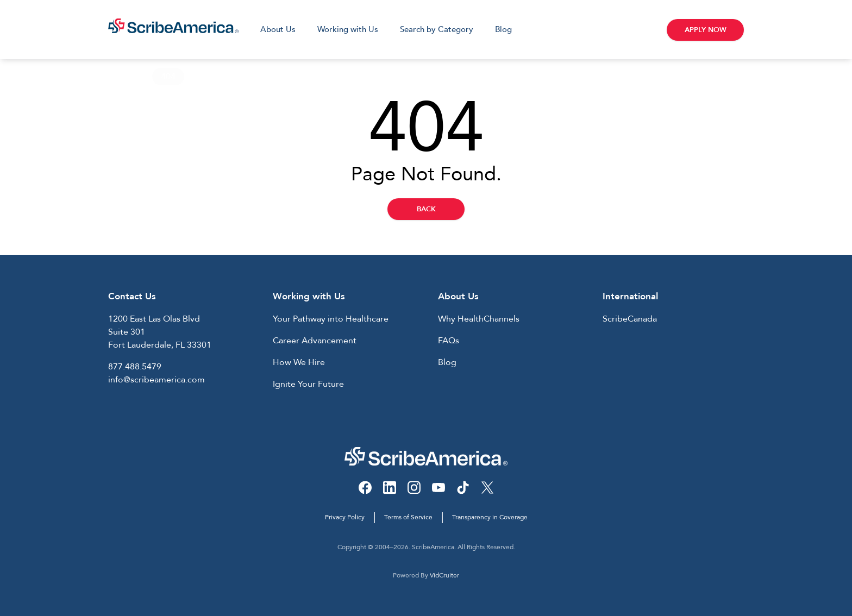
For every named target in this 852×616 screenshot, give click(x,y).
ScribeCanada (630, 319)
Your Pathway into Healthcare (331, 319)
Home (120, 77)
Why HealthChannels (479, 319)
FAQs (449, 341)
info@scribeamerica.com (156, 380)
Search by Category (437, 29)
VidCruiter (444, 575)
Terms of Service (408, 517)
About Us (278, 29)
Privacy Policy (345, 517)
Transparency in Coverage (490, 517)
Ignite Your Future (308, 384)
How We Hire (299, 362)
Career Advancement (315, 341)
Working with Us (348, 29)
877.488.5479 (135, 367)
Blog (503, 29)
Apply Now (706, 30)
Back (426, 209)
